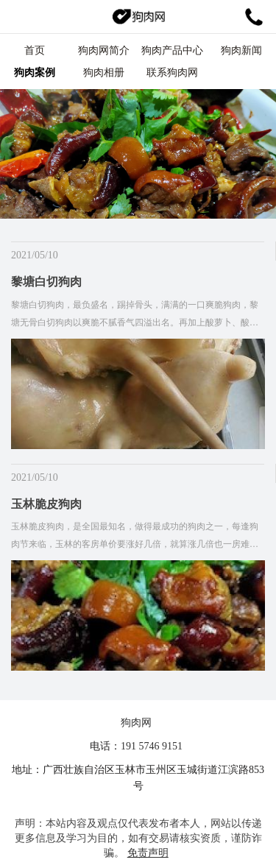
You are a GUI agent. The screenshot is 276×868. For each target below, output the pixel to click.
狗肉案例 (35, 73)
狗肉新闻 (241, 50)
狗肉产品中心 (172, 50)
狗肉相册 (104, 73)
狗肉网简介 (104, 50)
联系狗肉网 (172, 73)
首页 (35, 50)
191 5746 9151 (152, 746)
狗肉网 (136, 723)
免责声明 (148, 853)
